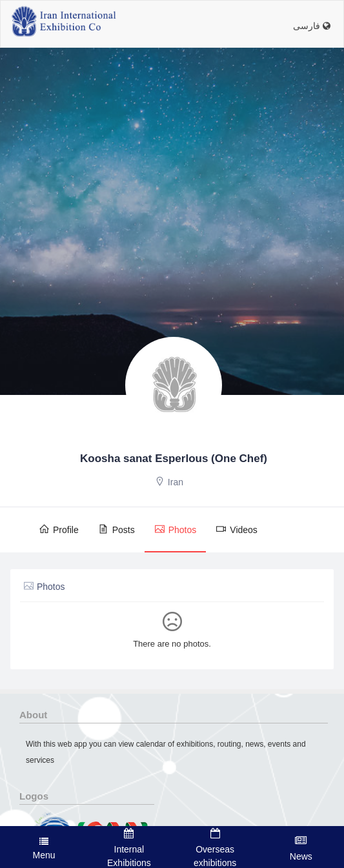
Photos (176, 529)
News (301, 848)
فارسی (312, 26)
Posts (116, 529)
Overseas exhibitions (215, 848)
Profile (59, 529)
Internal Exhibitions (129, 848)
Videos (237, 529)
